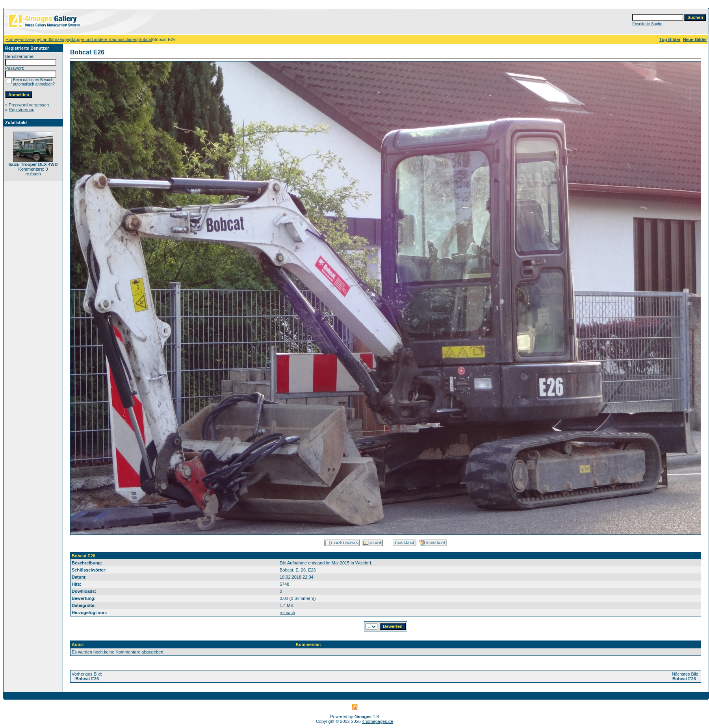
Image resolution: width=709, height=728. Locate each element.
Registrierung (21, 110)
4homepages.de (378, 721)
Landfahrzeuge (55, 39)
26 (303, 570)
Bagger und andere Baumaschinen (104, 39)
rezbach (287, 613)
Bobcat (145, 39)
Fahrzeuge (29, 39)
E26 (312, 570)
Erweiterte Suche (647, 24)
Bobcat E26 (87, 679)
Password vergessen (29, 105)
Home (11, 39)
